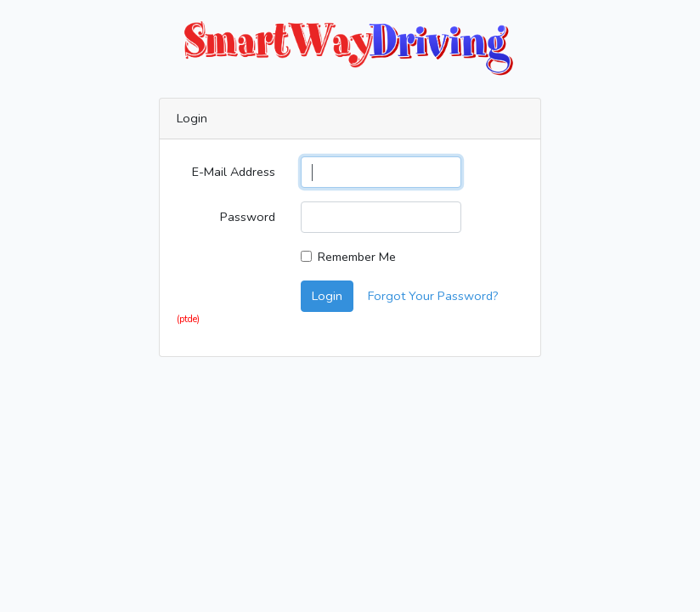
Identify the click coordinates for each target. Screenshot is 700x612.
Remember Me (357, 257)
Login (327, 296)
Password (248, 217)
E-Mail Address (234, 172)
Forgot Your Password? (433, 296)
